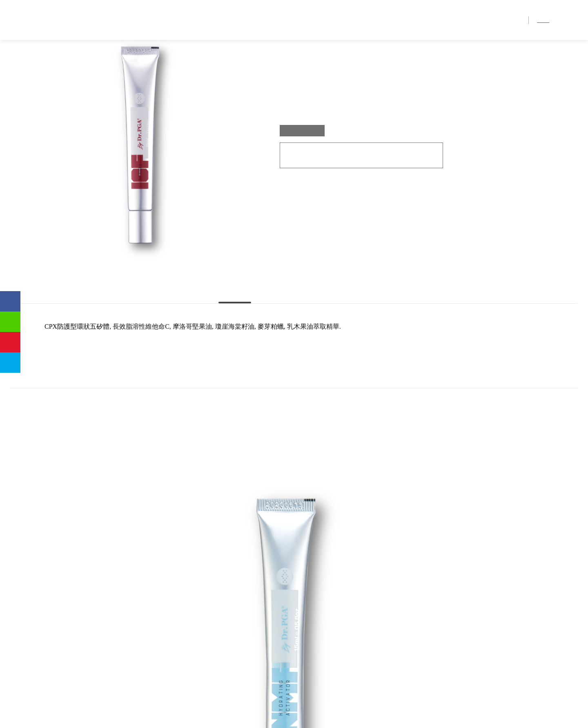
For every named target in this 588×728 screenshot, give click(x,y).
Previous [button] (39, 486)
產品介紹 (444, 20)
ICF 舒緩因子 (85, 57)
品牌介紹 (379, 20)
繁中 (544, 20)
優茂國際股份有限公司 (51, 20)
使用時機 (357, 331)
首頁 (352, 20)
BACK (279, 593)
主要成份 (231, 331)
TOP (309, 593)
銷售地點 (477, 20)
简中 (560, 20)
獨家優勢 (412, 20)
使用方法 (294, 331)
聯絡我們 (510, 20)
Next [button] (549, 486)
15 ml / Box (302, 175)
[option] (108, 485)
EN (574, 20)
